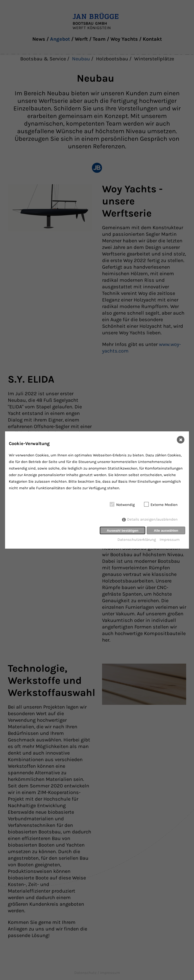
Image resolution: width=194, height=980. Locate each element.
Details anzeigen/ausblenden (152, 520)
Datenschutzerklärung (137, 540)
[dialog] (97, 490)
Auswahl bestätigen (122, 531)
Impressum (170, 540)
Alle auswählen (166, 531)
